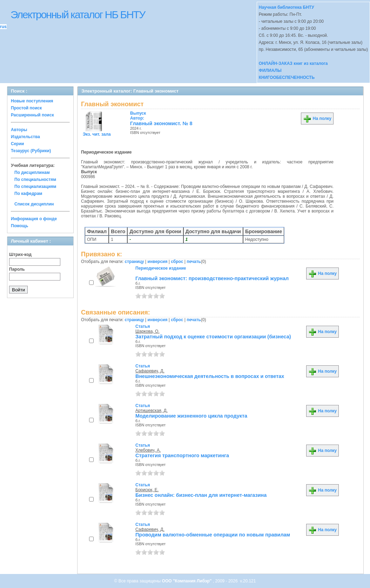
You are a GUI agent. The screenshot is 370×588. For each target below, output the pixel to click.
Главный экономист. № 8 (161, 123)
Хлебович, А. (148, 450)
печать (194, 262)
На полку (317, 119)
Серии (17, 144)
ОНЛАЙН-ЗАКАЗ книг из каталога (293, 63)
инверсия (158, 262)
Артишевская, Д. (152, 411)
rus (3, 27)
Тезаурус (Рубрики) (31, 151)
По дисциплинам (32, 173)
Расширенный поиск (32, 115)
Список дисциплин (34, 204)
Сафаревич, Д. (150, 371)
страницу (134, 262)
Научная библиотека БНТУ (287, 7)
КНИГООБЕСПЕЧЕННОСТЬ (287, 77)
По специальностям (35, 180)
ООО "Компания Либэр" (187, 581)
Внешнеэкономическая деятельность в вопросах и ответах (210, 376)
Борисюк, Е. (147, 490)
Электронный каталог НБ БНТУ (78, 15)
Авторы (19, 130)
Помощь (19, 226)
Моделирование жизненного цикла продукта (191, 416)
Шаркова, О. (147, 331)
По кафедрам (28, 194)
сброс (177, 262)
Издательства (25, 137)
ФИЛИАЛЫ (270, 70)
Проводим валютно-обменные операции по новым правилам (213, 535)
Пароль (17, 269)
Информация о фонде (34, 219)
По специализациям (35, 187)
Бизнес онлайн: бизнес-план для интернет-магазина (201, 495)
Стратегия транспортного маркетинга (182, 455)
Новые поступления (32, 101)
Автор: (138, 116)
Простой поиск (26, 108)
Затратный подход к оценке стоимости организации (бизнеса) (213, 337)
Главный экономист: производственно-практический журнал (212, 278)
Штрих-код (20, 255)
